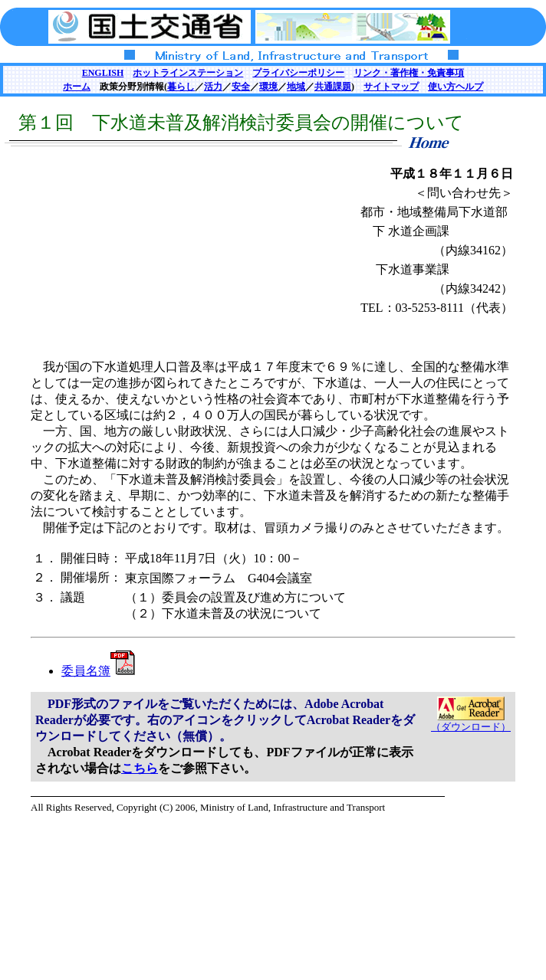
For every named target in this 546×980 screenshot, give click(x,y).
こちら (140, 768)
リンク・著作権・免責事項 (409, 73)
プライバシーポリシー (298, 73)
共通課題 (333, 87)
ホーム (77, 87)
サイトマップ (391, 87)
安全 (241, 87)
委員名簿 (98, 671)
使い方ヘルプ (456, 87)
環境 (268, 87)
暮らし (181, 87)
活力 (213, 87)
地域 (296, 87)
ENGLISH (103, 73)
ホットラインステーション (188, 73)
